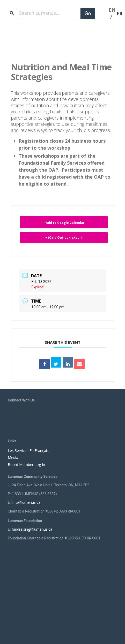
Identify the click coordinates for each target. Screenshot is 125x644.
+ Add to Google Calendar (64, 223)
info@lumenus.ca (26, 502)
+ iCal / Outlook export (64, 237)
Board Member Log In (26, 464)
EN (112, 10)
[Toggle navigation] (102, 13)
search (12, 13)
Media (13, 458)
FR (120, 13)
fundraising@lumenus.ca (32, 529)
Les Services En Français (28, 451)
